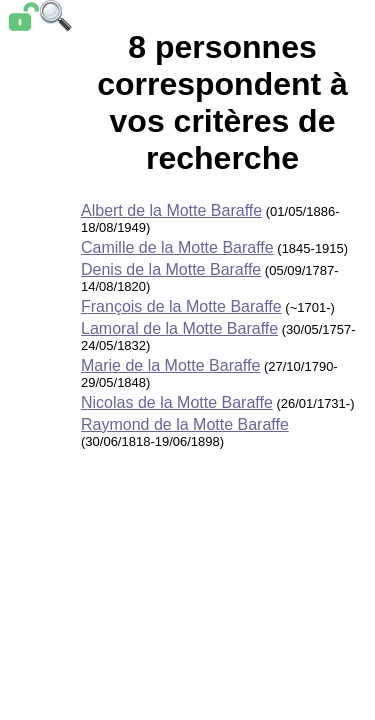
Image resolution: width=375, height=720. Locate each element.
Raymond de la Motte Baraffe (185, 424)
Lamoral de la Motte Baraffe (179, 328)
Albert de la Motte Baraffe (171, 210)
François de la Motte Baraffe (181, 306)
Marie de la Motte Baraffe (170, 365)
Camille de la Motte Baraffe (177, 247)
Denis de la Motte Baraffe (171, 269)
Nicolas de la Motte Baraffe (177, 402)
